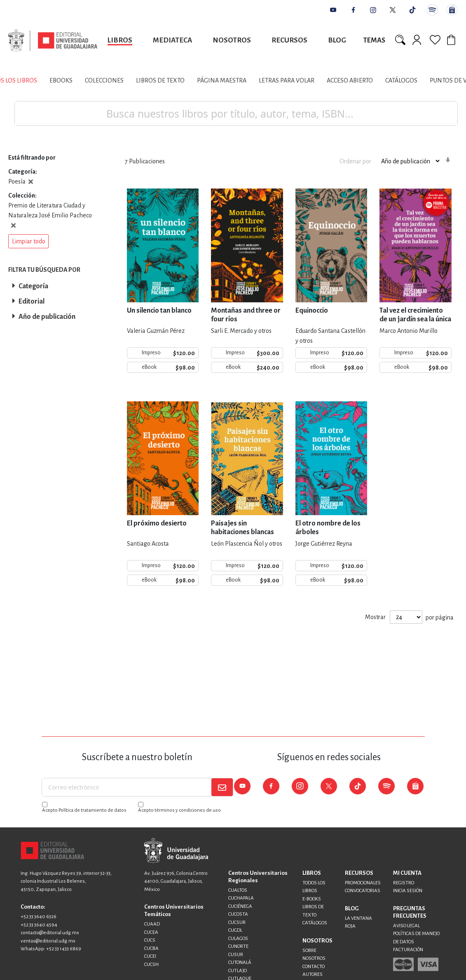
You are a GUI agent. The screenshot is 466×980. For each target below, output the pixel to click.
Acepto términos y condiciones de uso (179, 810)
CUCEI (150, 956)
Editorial (32, 302)
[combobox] (236, 113)
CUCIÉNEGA (240, 906)
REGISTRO (404, 883)
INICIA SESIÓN (408, 891)
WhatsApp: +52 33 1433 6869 (51, 949)
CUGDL (235, 930)
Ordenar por (355, 161)
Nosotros (232, 40)
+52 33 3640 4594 (39, 925)
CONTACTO (314, 967)
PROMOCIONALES (363, 883)
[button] (28, 241)
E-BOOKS (312, 899)
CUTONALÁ (240, 962)
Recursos (289, 40)
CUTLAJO (238, 971)
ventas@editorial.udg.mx (48, 941)
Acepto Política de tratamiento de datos (84, 810)
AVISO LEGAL (406, 926)
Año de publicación (47, 317)
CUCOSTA (238, 914)
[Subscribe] (222, 787)
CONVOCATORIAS (363, 891)
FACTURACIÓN (408, 950)
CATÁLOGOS (315, 923)
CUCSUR (237, 922)
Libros (120, 40)
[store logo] (53, 40)
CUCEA (151, 932)
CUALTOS (238, 890)
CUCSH (151, 965)
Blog (337, 40)
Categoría (33, 286)
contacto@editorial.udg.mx (50, 933)
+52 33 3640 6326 (39, 917)
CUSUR (236, 955)
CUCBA (151, 948)
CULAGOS (238, 939)
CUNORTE (238, 946)
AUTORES (313, 974)
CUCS (150, 940)
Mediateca (172, 40)
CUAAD (152, 924)
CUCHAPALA (241, 898)
